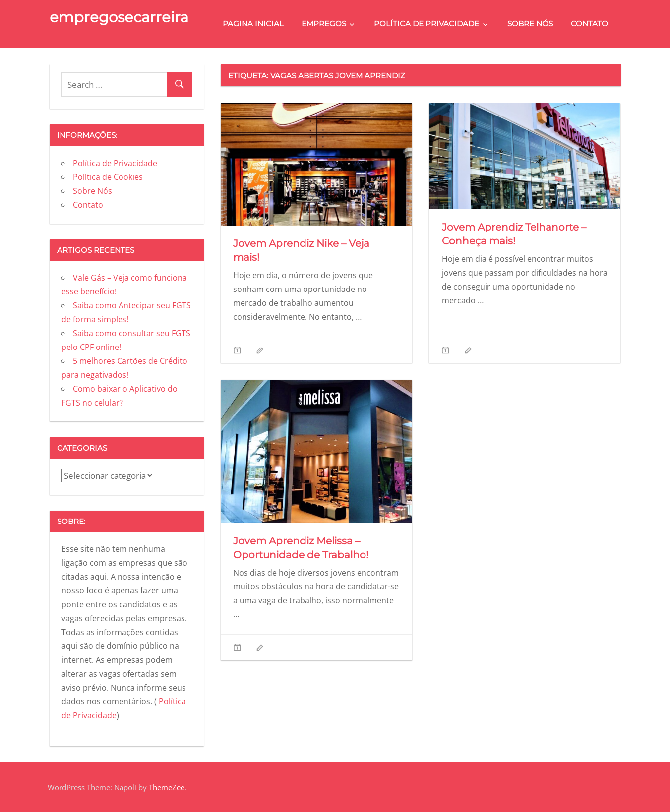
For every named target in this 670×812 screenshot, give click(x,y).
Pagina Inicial (253, 24)
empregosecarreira (119, 17)
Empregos (324, 24)
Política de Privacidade (426, 24)
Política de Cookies (108, 177)
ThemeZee (167, 787)
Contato (589, 24)
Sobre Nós (530, 24)
